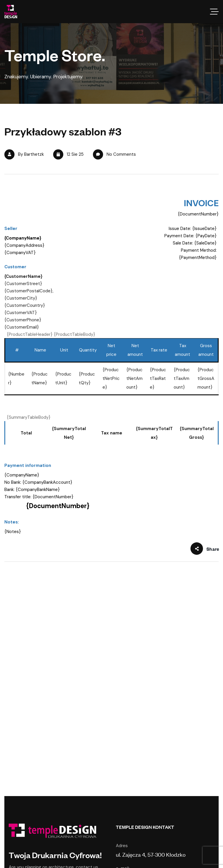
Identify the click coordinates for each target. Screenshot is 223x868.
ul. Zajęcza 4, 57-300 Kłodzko (151, 854)
